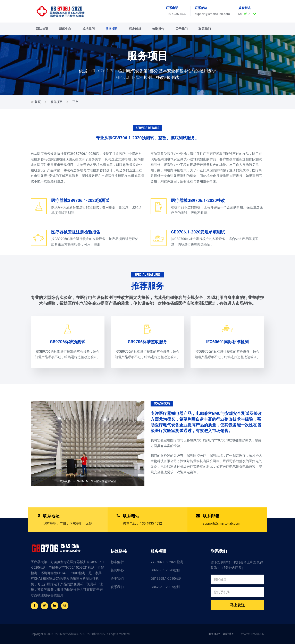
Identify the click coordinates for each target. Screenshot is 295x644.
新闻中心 (65, 29)
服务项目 (112, 29)
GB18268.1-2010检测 (166, 579)
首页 (38, 102)
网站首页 (42, 29)
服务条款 (214, 634)
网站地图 (229, 634)
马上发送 (237, 605)
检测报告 (158, 29)
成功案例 (88, 29)
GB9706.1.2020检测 (165, 570)
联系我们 (205, 29)
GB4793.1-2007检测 (165, 587)
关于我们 (182, 29)
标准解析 (135, 29)
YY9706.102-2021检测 (167, 562)
